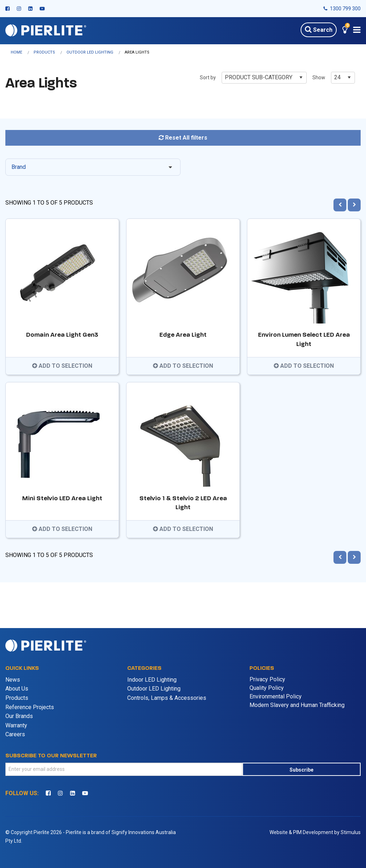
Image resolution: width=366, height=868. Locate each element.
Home (16, 52)
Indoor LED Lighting (152, 680)
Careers (15, 734)
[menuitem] (22, 52)
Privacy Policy (267, 679)
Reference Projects (30, 707)
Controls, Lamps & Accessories (167, 698)
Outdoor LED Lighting (90, 52)
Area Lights (137, 52)
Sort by (208, 77)
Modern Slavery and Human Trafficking (297, 705)
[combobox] (264, 78)
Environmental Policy (276, 696)
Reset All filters (183, 138)
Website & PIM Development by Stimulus (315, 832)
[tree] (183, 170)
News (13, 680)
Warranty (16, 725)
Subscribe (301, 770)
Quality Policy (267, 688)
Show (319, 77)
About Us (17, 689)
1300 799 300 (342, 9)
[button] (345, 31)
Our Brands (19, 716)
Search (319, 29)
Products (44, 52)
